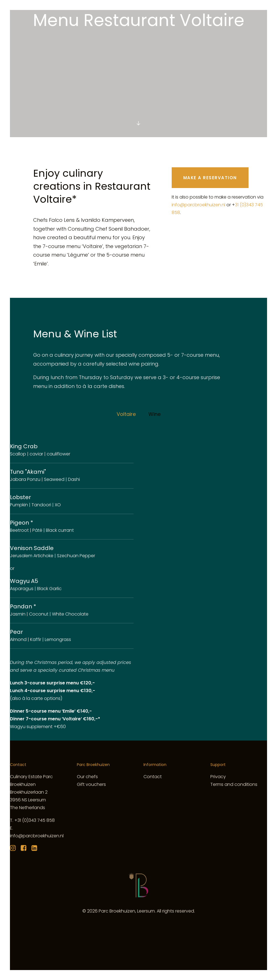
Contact (153, 777)
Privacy (218, 777)
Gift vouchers (91, 784)
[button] (138, 123)
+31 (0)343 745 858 (35, 820)
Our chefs (87, 777)
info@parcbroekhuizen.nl (198, 205)
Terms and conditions (234, 784)
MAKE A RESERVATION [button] (210, 178)
